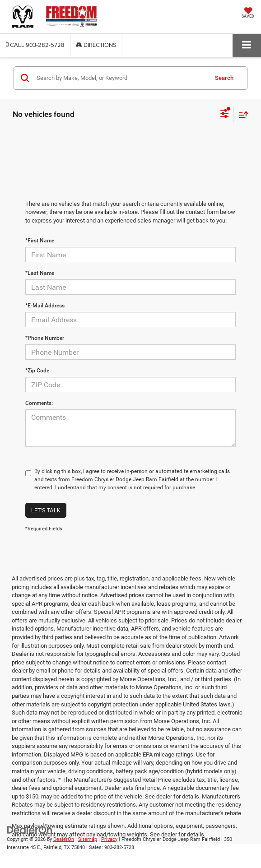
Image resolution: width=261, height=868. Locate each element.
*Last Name (40, 273)
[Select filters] (225, 115)
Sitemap (88, 839)
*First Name (40, 241)
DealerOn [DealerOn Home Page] (64, 839)
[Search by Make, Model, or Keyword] (121, 78)
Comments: (39, 403)
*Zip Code (37, 371)
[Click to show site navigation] (247, 45)
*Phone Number (45, 338)
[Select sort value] (241, 114)
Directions (96, 45)
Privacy (109, 839)
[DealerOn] (30, 829)
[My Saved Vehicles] (248, 14)
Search (224, 78)
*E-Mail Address (45, 306)
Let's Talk (46, 510)
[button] (35, 45)
